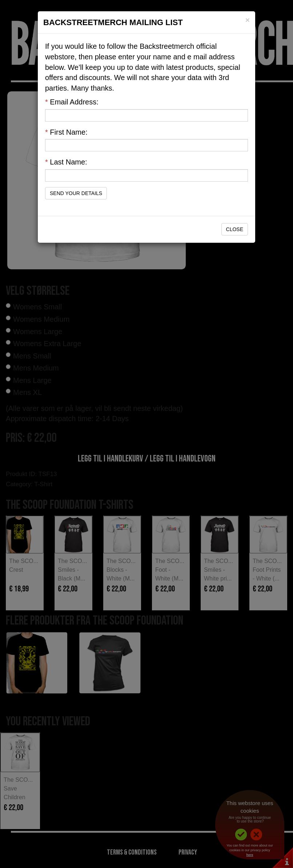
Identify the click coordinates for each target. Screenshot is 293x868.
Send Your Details (76, 193)
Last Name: (66, 162)
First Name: (66, 132)
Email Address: (72, 102)
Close (235, 229)
